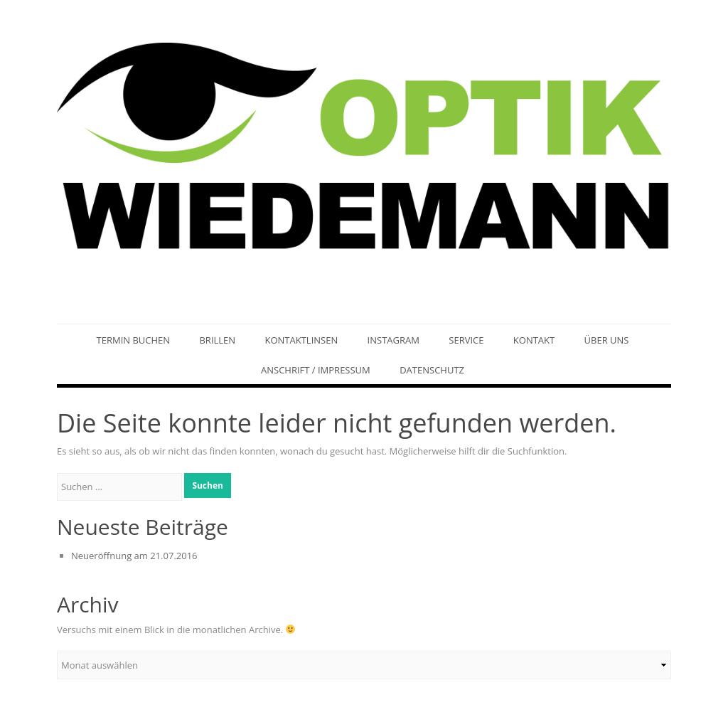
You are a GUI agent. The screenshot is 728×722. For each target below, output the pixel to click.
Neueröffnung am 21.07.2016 (134, 556)
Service (466, 340)
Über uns (607, 340)
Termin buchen (134, 340)
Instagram (394, 340)
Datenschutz (432, 370)
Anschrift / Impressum (316, 370)
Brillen (217, 340)
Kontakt (534, 340)
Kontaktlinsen (301, 340)
